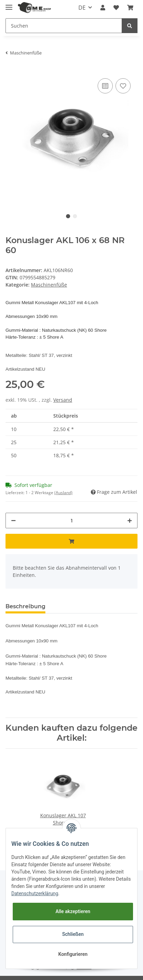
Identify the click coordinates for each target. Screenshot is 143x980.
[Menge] (71, 521)
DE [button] (82, 8)
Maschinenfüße (49, 285)
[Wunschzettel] (116, 8)
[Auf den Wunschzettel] (123, 86)
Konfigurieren (73, 954)
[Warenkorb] (130, 8)
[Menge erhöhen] (130, 521)
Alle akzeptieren (73, 911)
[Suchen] (64, 26)
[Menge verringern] (13, 521)
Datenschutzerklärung (35, 893)
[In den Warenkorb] (71, 541)
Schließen (73, 934)
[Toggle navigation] (9, 4)
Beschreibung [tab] (25, 606)
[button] (103, 8)
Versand (63, 400)
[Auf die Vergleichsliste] (105, 86)
